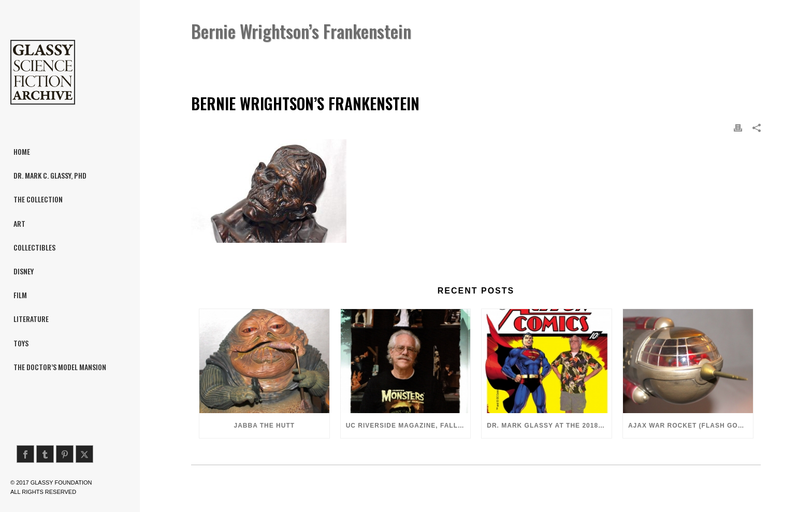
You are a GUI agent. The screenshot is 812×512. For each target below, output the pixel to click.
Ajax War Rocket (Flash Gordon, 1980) (691, 426)
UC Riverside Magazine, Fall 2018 (408, 426)
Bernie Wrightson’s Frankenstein (573, 58)
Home (499, 58)
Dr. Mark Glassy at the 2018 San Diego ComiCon (549, 426)
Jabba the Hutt (265, 426)
